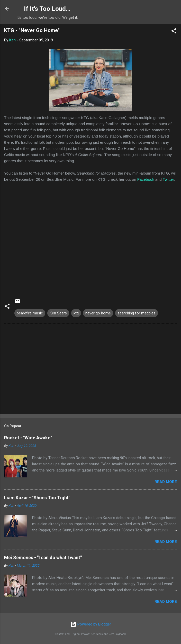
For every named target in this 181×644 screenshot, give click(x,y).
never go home (98, 313)
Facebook (146, 179)
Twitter (168, 179)
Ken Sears (58, 313)
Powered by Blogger (91, 624)
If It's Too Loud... (47, 9)
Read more (166, 482)
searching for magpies (137, 313)
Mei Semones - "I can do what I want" (43, 557)
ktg (76, 313)
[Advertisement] (90, 370)
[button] (174, 32)
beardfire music (30, 313)
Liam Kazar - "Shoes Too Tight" (37, 498)
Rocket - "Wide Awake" (28, 438)
